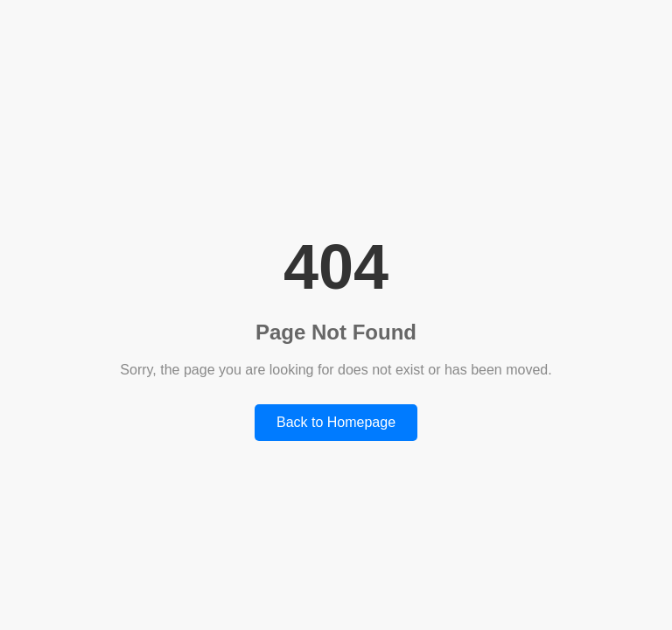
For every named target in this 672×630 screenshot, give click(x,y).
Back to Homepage (336, 422)
